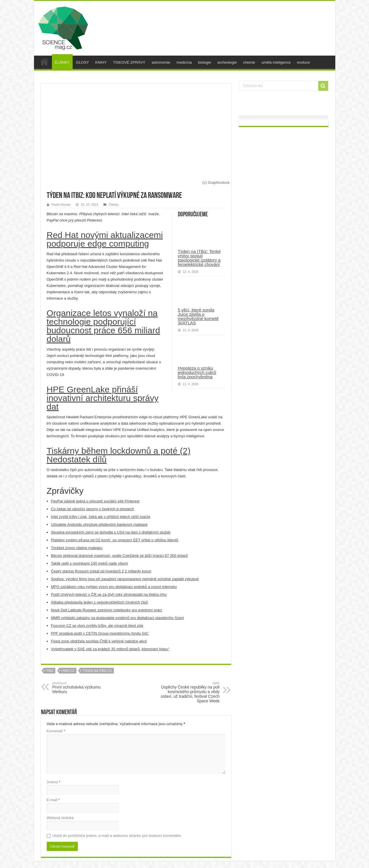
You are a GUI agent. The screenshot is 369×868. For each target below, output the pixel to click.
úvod (44, 62)
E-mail (53, 800)
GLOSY (83, 62)
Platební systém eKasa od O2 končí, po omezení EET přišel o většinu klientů (115, 540)
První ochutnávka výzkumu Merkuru (82, 688)
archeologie (227, 62)
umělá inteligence (276, 62)
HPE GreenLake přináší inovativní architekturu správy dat (103, 398)
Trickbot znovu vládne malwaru (77, 548)
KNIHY (101, 62)
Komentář (56, 731)
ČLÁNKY (62, 62)
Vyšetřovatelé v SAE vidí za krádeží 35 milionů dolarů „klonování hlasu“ (110, 649)
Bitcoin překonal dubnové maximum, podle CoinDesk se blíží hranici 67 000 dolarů (119, 556)
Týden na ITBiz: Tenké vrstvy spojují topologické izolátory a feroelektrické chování (199, 258)
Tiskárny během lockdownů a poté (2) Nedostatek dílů (119, 455)
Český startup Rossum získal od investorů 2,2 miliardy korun (101, 571)
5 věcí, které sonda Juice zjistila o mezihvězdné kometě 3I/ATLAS (198, 316)
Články (114, 205)
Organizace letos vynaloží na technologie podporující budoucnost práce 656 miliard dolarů (103, 326)
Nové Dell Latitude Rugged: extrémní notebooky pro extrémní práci (107, 610)
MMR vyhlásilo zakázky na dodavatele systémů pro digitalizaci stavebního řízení (118, 618)
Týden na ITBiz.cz (97, 671)
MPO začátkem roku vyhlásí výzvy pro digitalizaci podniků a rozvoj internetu (114, 587)
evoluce (303, 62)
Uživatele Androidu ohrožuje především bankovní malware (99, 524)
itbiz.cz (68, 671)
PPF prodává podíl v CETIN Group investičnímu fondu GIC (100, 633)
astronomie (161, 62)
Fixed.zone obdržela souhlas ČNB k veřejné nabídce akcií (99, 641)
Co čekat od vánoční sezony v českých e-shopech (93, 509)
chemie (249, 62)
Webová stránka (60, 818)
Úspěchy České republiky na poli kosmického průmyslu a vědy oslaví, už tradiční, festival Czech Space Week (190, 692)
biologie (205, 62)
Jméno (54, 782)
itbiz (50, 671)
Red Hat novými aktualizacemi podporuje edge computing (105, 239)
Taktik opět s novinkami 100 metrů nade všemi (90, 563)
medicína (184, 62)
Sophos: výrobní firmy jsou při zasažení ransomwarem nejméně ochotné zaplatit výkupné (125, 579)
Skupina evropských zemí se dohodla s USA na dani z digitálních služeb (111, 532)
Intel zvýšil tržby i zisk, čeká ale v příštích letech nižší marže (101, 517)
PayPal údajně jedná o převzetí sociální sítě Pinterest (95, 501)
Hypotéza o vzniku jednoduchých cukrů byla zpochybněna (197, 372)
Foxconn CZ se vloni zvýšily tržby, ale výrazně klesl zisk (97, 626)
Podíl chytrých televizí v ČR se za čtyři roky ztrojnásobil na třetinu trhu (109, 594)
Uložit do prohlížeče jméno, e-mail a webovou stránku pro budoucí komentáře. (117, 836)
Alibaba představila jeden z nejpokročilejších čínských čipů (100, 602)
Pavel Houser (61, 205)
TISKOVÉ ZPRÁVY (129, 62)
